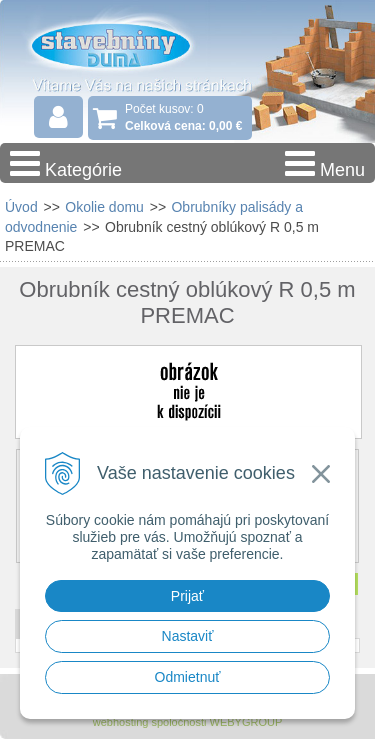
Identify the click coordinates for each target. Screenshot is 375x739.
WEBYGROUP (246, 722)
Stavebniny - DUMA (129, 44)
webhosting (121, 722)
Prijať (187, 596)
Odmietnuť (188, 677)
